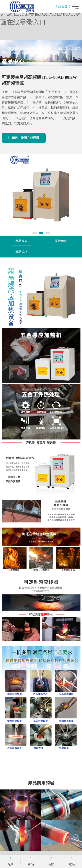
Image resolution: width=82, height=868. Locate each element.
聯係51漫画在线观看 (24, 138)
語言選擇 (63, 6)
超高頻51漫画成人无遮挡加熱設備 (43, 52)
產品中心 (44, 48)
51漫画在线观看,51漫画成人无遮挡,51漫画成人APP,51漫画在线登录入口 (40, 13)
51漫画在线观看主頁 (20, 48)
